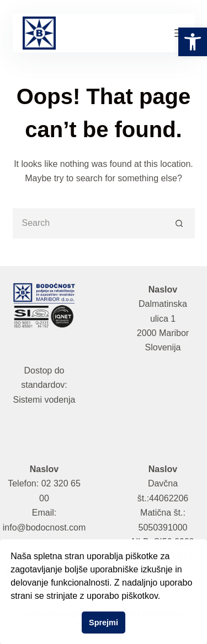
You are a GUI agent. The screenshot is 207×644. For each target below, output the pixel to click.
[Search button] (180, 223)
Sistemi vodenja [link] (44, 400)
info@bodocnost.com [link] (44, 527)
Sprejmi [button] (104, 623)
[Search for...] (89, 223)
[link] (193, 42)
